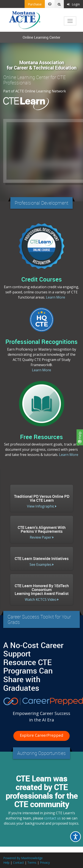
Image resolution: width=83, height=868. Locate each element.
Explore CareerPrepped (41, 735)
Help (80, 437)
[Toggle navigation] (70, 21)
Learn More (56, 297)
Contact (18, 862)
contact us (52, 818)
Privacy (45, 862)
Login (73, 4)
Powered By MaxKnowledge (23, 858)
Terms (32, 862)
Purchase (35, 4)
